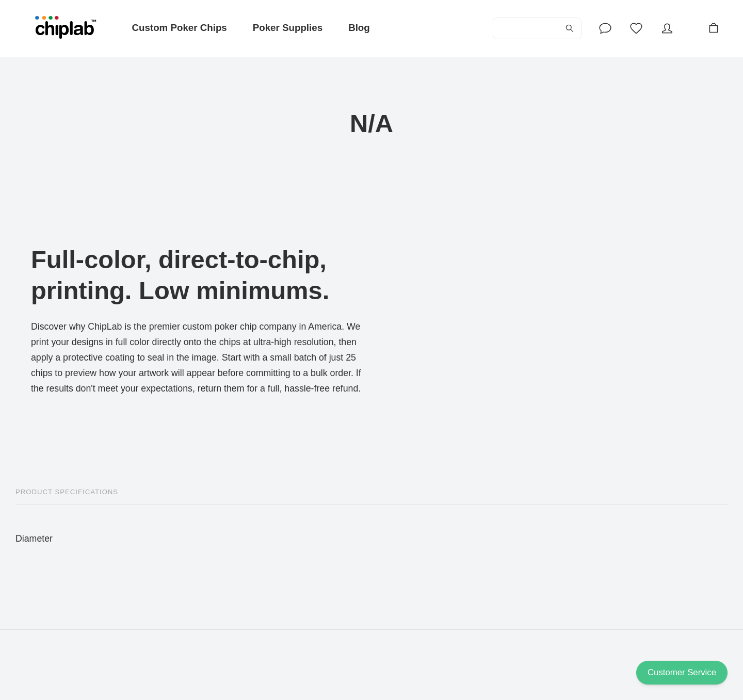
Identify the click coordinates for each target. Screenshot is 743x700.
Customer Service (682, 673)
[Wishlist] (636, 28)
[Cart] (714, 28)
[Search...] (537, 28)
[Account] (605, 28)
